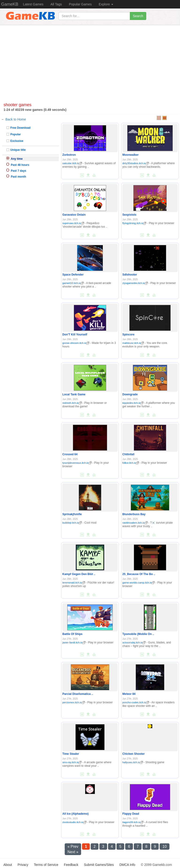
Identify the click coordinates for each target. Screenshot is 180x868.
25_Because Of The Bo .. (139, 574)
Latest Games (33, 4)
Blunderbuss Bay (134, 514)
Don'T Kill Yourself (75, 335)
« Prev (73, 847)
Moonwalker (130, 155)
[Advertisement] (90, 65)
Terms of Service (46, 865)
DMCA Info (127, 865)
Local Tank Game (74, 394)
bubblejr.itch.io (72, 523)
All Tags (56, 4)
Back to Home (16, 119)
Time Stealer (71, 754)
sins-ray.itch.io (72, 762)
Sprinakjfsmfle (72, 514)
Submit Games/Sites (99, 865)
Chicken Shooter (133, 754)
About (8, 865)
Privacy (23, 865)
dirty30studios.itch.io (136, 163)
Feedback (71, 865)
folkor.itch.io (131, 463)
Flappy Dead (131, 814)
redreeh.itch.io (72, 403)
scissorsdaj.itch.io (134, 642)
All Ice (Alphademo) (75, 814)
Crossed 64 (70, 454)
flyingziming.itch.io (134, 223)
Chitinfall (128, 454)
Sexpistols (129, 215)
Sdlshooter (130, 275)
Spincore (128, 335)
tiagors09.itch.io (133, 822)
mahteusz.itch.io (133, 343)
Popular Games (80, 4)
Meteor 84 (129, 694)
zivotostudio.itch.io (74, 822)
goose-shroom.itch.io (76, 343)
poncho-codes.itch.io (136, 702)
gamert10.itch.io (73, 283)
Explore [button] (106, 4)
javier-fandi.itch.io (74, 642)
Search (138, 16)
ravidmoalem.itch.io (135, 523)
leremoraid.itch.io (74, 583)
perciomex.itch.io (74, 702)
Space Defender (73, 275)
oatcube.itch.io (72, 163)
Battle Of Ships (72, 634)
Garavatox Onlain (74, 215)
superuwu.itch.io (73, 223)
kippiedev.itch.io (133, 403)
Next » (73, 852)
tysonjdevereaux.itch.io (77, 463)
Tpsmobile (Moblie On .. (138, 634)
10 (165, 847)
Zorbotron (69, 155)
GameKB (10, 4)
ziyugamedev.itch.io (135, 283)
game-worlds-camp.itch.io (139, 583)
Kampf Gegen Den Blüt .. (79, 574)
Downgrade (130, 394)
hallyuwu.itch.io (133, 762)
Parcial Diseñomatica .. (78, 694)
